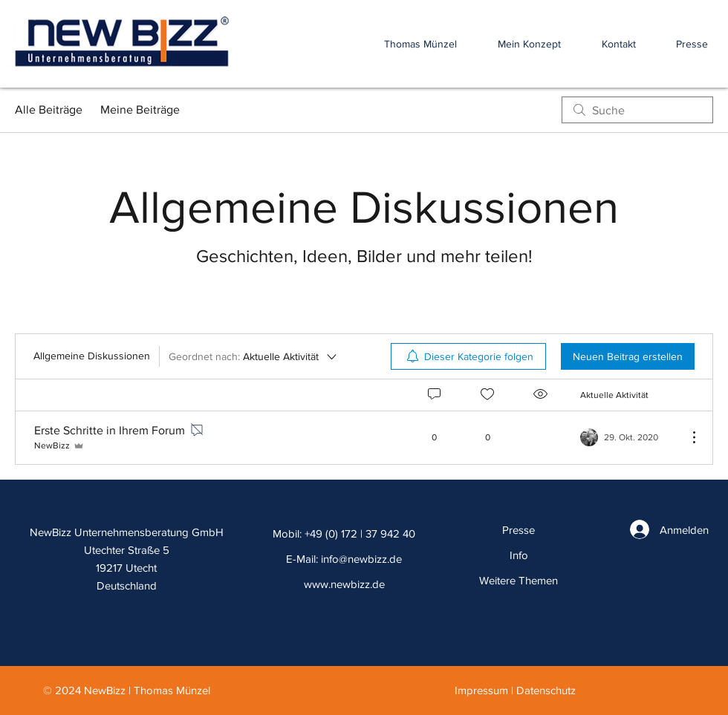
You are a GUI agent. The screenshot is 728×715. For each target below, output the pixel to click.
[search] (637, 110)
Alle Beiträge (49, 110)
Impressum (481, 690)
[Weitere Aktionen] (686, 437)
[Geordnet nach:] (254, 356)
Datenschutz (546, 690)
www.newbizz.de (344, 584)
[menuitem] (468, 356)
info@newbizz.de (361, 559)
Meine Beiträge (140, 110)
